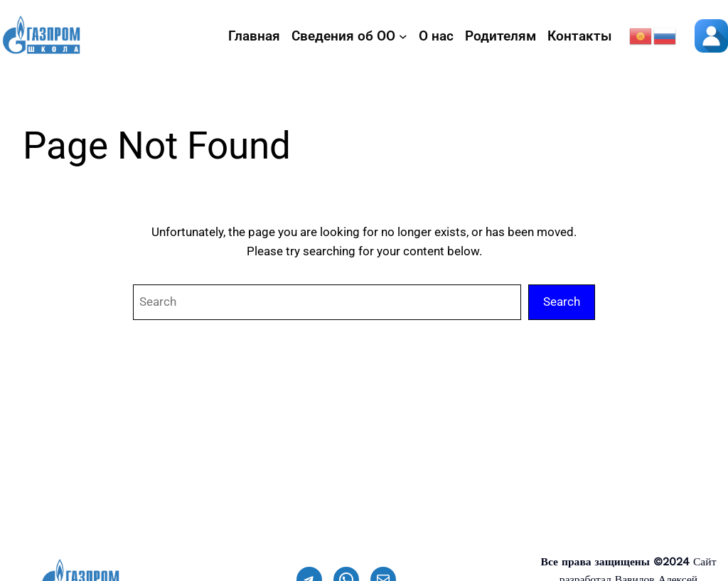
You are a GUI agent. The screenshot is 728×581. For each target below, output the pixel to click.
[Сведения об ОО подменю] (403, 36)
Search (562, 302)
